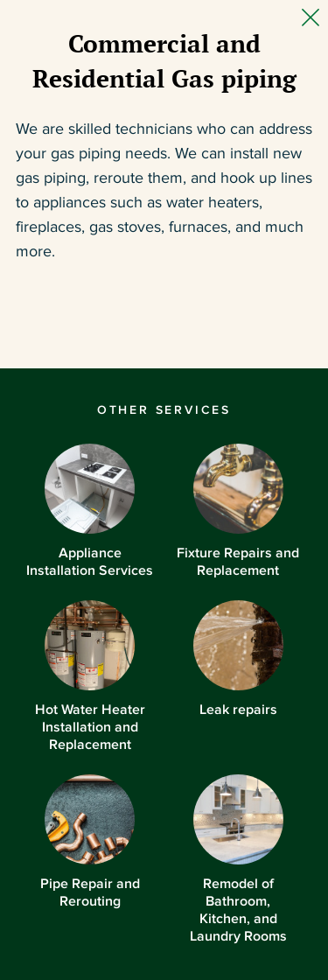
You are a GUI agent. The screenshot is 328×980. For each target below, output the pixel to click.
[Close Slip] (311, 17)
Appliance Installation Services (90, 511)
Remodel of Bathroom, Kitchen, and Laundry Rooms (238, 859)
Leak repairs (238, 658)
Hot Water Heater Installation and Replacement (90, 676)
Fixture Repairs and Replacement (238, 511)
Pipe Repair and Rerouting (90, 841)
